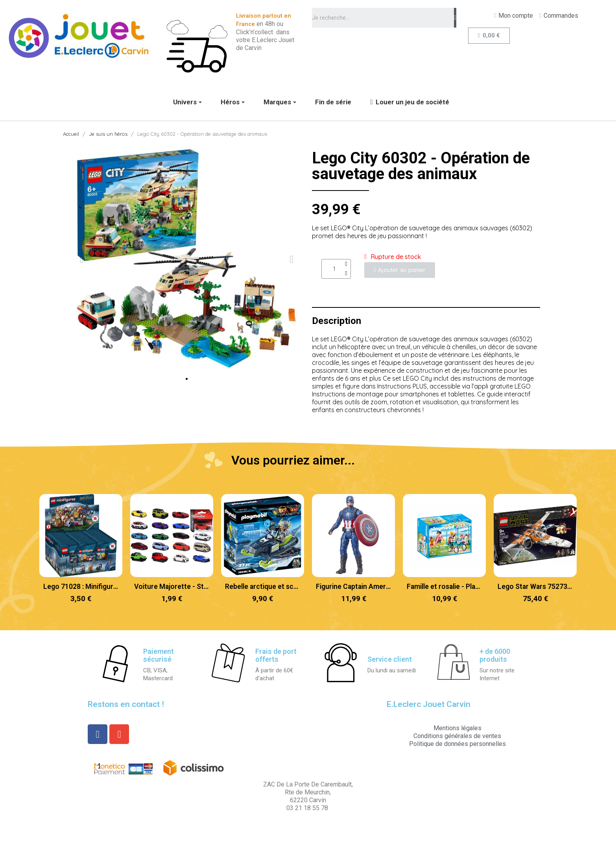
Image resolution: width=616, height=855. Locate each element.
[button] (187, 379)
